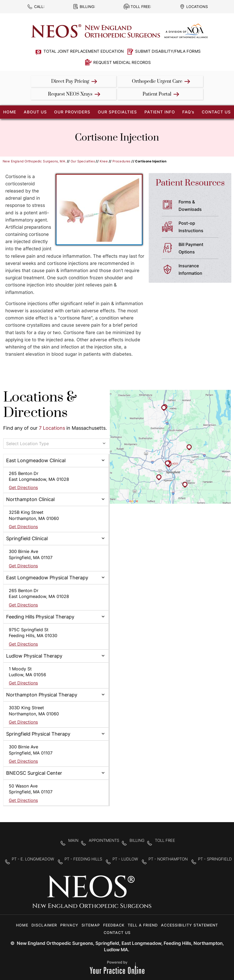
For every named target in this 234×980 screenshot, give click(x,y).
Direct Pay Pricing (70, 81)
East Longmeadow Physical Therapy (47, 578)
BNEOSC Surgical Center (34, 773)
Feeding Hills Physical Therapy (40, 617)
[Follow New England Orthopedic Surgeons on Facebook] (160, 895)
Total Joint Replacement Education (84, 51)
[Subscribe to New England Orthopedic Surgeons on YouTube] (193, 895)
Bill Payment (201, 249)
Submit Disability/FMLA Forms (168, 51)
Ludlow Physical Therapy (34, 656)
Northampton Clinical (30, 499)
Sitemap (91, 925)
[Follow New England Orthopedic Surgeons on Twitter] (177, 895)
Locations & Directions (40, 405)
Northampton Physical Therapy (42, 695)
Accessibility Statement (189, 925)
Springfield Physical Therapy (38, 734)
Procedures (122, 161)
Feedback (114, 925)
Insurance (201, 270)
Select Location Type (27, 444)
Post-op (201, 227)
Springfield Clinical (27, 538)
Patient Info (160, 112)
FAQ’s (188, 112)
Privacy (69, 925)
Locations (197, 7)
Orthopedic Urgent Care (157, 81)
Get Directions (23, 487)
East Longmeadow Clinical (36, 460)
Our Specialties (117, 112)
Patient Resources (190, 183)
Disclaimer (44, 925)
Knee (104, 161)
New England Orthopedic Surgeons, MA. (34, 161)
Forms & (201, 206)
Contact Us (216, 112)
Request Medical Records (122, 62)
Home (22, 925)
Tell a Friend (143, 925)
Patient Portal (157, 94)
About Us (35, 112)
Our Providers (72, 112)
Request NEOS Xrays (70, 94)
